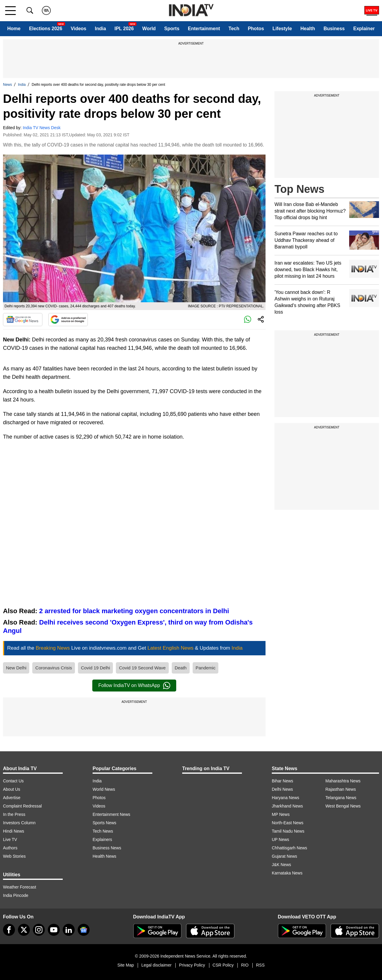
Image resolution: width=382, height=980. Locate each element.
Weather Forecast (20, 887)
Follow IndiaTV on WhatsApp (134, 686)
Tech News (103, 831)
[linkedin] (69, 930)
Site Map (126, 965)
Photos (256, 29)
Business (334, 29)
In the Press (14, 814)
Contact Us (13, 781)
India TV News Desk (42, 128)
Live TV (10, 839)
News (7, 85)
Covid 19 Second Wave (142, 668)
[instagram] (39, 930)
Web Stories (14, 856)
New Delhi (16, 668)
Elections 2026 (46, 29)
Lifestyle (282, 29)
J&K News (281, 865)
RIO (245, 965)
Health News (104, 856)
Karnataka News (287, 873)
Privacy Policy (192, 965)
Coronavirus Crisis (54, 668)
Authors (10, 848)
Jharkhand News (287, 806)
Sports (172, 29)
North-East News (288, 823)
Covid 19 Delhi (96, 668)
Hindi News (14, 831)
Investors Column (19, 823)
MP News (281, 814)
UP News (280, 839)
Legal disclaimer (156, 965)
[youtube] (54, 930)
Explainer (364, 29)
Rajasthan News (341, 789)
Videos (79, 29)
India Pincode (16, 895)
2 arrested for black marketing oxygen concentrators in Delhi (134, 611)
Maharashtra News (343, 781)
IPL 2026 (124, 29)
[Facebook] (9, 930)
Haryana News (286, 798)
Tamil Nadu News (288, 831)
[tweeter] (24, 930)
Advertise (12, 798)
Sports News (104, 823)
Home (14, 29)
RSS (260, 965)
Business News (107, 848)
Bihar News (283, 781)
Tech (234, 29)
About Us (12, 789)
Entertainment (204, 29)
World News (104, 789)
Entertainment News (111, 814)
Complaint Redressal (22, 806)
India (100, 29)
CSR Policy (223, 965)
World (149, 29)
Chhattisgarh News (289, 848)
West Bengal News (343, 806)
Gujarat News (284, 856)
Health (308, 29)
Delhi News (282, 789)
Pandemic (206, 668)
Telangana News (341, 798)
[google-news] (84, 930)
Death (181, 668)
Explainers (102, 839)
